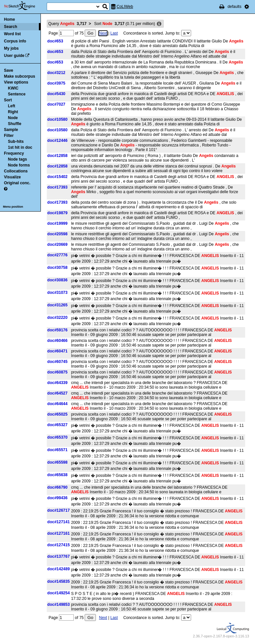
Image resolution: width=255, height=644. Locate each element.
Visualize (12, 177)
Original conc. (17, 183)
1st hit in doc (20, 147)
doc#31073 (57, 293)
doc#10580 (57, 119)
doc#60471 (57, 351)
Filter (9, 136)
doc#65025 (57, 414)
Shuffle (15, 124)
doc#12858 (57, 156)
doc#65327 (57, 425)
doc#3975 (57, 83)
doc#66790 (57, 487)
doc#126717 (59, 510)
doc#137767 (59, 556)
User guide (14, 56)
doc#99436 (57, 498)
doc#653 (55, 41)
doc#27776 (57, 255)
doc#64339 (57, 383)
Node (13, 118)
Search (11, 27)
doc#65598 (57, 462)
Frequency (14, 153)
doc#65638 (57, 475)
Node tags (17, 159)
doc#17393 (57, 187)
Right (13, 112)
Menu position (13, 207)
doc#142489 (59, 569)
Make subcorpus (20, 76)
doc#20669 (57, 245)
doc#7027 (57, 104)
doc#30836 (57, 280)
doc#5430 (57, 94)
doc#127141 (59, 522)
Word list (12, 34)
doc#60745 (57, 362)
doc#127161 (59, 533)
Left (12, 106)
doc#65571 (57, 450)
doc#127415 (59, 545)
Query (68, 24)
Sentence (17, 94)
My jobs (11, 48)
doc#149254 (59, 593)
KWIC (13, 88)
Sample (11, 130)
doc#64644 (57, 404)
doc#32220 (57, 318)
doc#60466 (57, 341)
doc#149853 (59, 605)
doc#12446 (57, 141)
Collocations (16, 171)
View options (16, 82)
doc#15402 (57, 177)
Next (103, 33)
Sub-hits (16, 142)
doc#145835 (59, 581)
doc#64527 (57, 393)
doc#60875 (57, 372)
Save (9, 70)
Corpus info (15, 41)
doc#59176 (57, 330)
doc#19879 (57, 213)
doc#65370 (57, 437)
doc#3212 (57, 73)
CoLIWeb (125, 7)
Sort (8, 100)
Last (114, 33)
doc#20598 (57, 234)
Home (9, 19)
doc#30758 (57, 268)
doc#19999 (57, 223)
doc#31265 (57, 305)
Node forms (19, 165)
